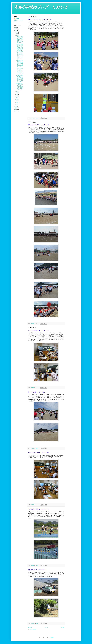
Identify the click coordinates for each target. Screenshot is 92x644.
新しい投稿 (30, 627)
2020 (16, 109)
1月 (17, 104)
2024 (16, 29)
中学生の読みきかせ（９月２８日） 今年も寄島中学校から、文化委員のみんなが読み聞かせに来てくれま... (20, 71)
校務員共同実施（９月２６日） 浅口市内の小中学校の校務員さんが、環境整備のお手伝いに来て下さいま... (20, 86)
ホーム (46, 627)
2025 (16, 27)
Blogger (52, 637)
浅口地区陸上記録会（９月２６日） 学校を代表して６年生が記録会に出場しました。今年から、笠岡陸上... (20, 79)
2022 (16, 106)
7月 (17, 94)
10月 (17, 35)
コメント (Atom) (33, 629)
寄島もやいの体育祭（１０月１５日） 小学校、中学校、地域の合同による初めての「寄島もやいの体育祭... (20, 47)
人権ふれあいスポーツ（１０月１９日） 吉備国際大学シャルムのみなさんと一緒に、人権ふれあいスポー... (20, 40)
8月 (17, 93)
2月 (17, 103)
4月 (17, 99)
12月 (17, 32)
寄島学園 (17, 19)
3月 (17, 101)
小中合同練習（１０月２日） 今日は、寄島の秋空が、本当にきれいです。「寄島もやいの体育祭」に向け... (20, 63)
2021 (16, 108)
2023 (16, 31)
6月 (17, 96)
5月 (17, 98)
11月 (17, 34)
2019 (16, 111)
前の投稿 (62, 627)
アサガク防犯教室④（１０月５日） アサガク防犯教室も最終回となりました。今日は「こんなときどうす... (20, 55)
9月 (17, 91)
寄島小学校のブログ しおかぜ (41, 7)
